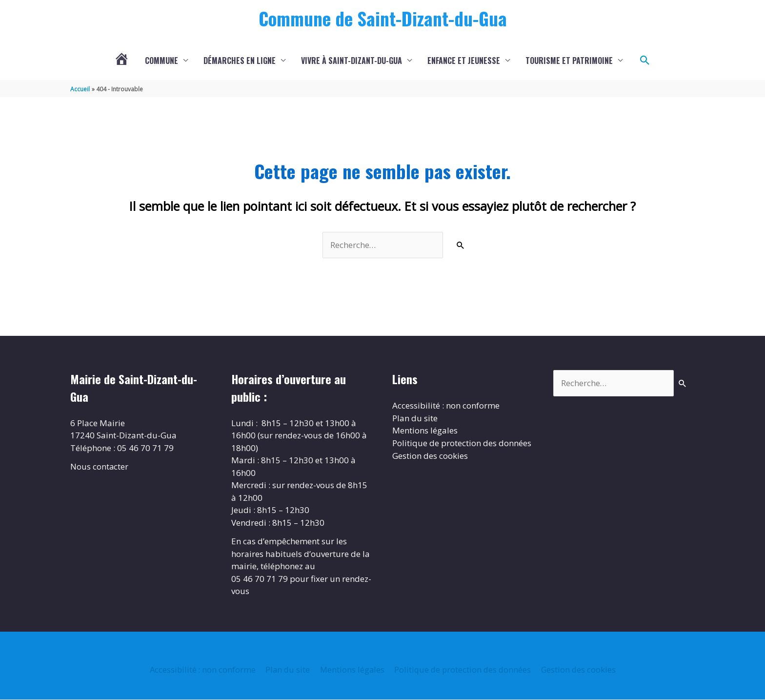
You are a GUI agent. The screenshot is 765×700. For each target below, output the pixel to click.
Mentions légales (425, 431)
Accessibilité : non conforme (446, 406)
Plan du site (415, 419)
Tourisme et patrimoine (569, 61)
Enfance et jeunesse (464, 61)
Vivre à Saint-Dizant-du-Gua (352, 61)
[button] (645, 61)
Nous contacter (100, 467)
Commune (161, 61)
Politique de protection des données (462, 443)
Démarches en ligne (240, 61)
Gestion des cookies (430, 456)
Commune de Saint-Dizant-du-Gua (382, 18)
